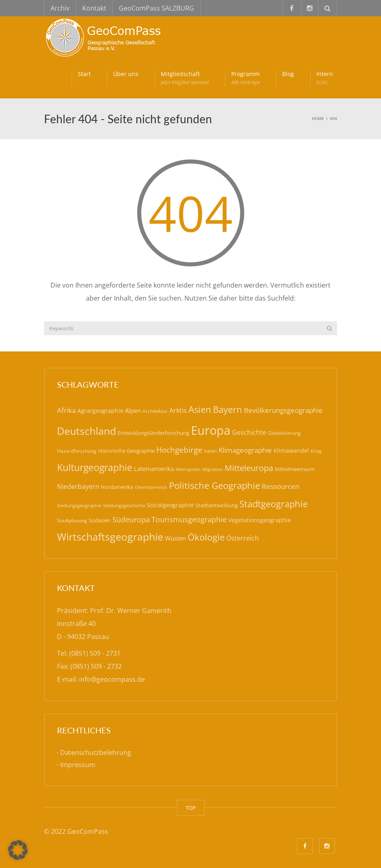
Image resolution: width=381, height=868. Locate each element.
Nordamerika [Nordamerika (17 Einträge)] (117, 487)
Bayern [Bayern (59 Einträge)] (228, 409)
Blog (288, 74)
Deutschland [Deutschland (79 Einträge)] (86, 431)
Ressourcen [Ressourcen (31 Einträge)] (280, 486)
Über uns (126, 74)
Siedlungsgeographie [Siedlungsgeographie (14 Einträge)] (79, 505)
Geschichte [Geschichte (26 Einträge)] (249, 432)
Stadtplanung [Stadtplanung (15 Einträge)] (72, 520)
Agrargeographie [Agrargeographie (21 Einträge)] (100, 411)
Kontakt (94, 8)
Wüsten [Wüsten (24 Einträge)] (175, 538)
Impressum (78, 765)
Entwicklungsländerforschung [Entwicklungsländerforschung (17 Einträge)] (153, 433)
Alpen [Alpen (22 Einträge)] (133, 410)
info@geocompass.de (112, 679)
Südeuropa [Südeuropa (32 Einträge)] (131, 519)
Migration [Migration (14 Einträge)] (213, 469)
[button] (18, 850)
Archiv (60, 8)
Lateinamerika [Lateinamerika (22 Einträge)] (154, 469)
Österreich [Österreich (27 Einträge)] (243, 538)
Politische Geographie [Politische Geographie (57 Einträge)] (215, 485)
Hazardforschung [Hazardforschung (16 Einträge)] (77, 451)
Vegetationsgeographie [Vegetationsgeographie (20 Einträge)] (260, 520)
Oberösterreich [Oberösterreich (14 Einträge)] (151, 487)
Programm (245, 78)
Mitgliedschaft (185, 78)
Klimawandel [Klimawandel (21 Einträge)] (291, 450)
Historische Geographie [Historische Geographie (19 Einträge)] (126, 451)
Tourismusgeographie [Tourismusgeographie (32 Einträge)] (189, 519)
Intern (325, 78)
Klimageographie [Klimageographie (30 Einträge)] (245, 450)
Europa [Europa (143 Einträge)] (211, 430)
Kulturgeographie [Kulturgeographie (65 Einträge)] (95, 467)
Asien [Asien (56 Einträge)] (200, 409)
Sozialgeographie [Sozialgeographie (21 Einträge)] (170, 505)
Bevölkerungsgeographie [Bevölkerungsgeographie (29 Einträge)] (283, 410)
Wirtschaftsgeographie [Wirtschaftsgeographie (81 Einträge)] (110, 537)
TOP (191, 808)
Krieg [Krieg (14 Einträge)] (316, 451)
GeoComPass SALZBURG (157, 8)
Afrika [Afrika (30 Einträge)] (66, 410)
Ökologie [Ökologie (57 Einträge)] (206, 537)
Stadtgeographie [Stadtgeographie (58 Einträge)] (274, 504)
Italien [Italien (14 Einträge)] (210, 451)
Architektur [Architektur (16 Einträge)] (155, 411)
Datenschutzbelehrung (96, 752)
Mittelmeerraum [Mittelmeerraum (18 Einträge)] (295, 469)
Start (84, 74)
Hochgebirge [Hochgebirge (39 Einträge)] (179, 450)
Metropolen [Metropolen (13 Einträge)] (188, 469)
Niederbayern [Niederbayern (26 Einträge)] (78, 486)
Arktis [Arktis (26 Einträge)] (178, 410)
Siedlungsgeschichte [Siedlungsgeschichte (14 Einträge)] (124, 505)
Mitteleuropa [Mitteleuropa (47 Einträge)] (249, 468)
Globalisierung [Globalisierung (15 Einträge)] (284, 433)
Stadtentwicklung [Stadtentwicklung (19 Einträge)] (217, 505)
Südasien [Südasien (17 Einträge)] (100, 520)
